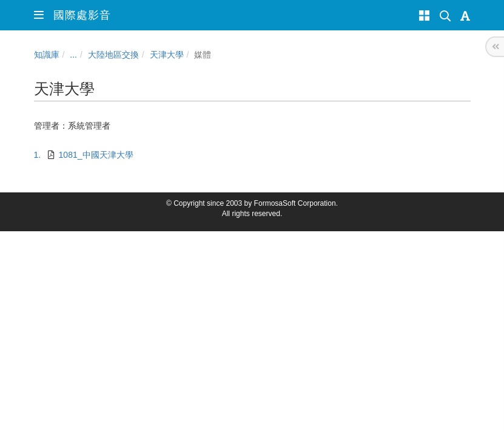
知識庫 (47, 55)
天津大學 (167, 55)
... (73, 55)
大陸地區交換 (113, 55)
